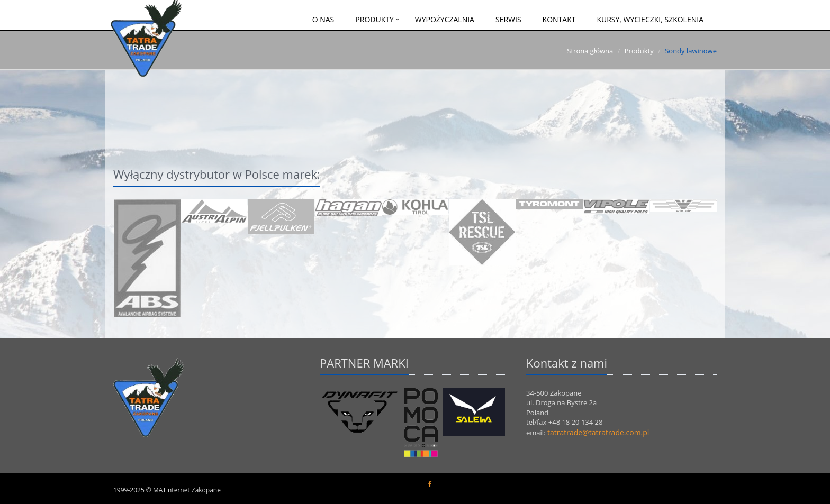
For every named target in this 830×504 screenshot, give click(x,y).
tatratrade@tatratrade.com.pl (598, 432)
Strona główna (590, 51)
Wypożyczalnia (445, 19)
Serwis (508, 19)
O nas (323, 19)
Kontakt (559, 19)
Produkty (374, 19)
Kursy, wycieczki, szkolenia (650, 19)
